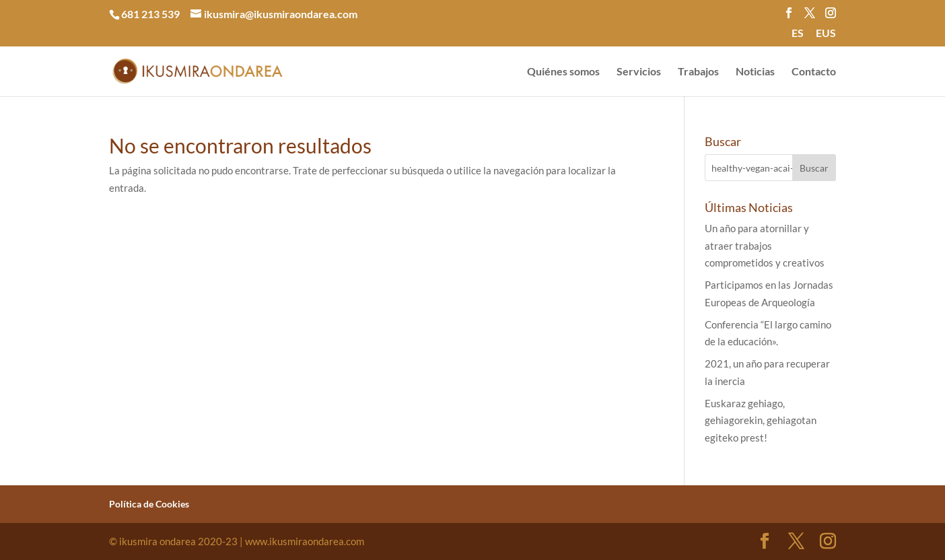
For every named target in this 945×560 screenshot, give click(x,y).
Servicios (639, 72)
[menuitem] (798, 37)
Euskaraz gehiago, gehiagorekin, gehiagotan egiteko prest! (761, 420)
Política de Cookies (149, 504)
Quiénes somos (563, 72)
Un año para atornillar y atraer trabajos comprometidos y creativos (765, 245)
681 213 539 (150, 14)
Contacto (814, 72)
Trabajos (698, 72)
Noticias (755, 72)
